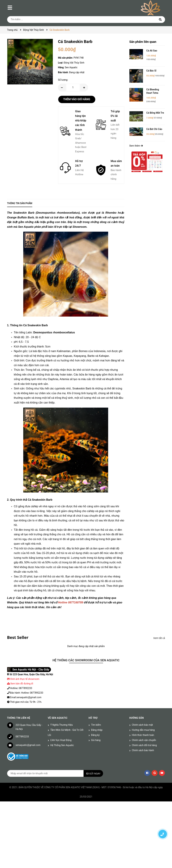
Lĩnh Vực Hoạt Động (61, 740)
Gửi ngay (95, 773)
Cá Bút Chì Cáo (154, 129)
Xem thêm (136, 146)
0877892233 (22, 737)
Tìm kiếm (96, 725)
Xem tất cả (159, 638)
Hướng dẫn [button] (137, 718)
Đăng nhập (97, 730)
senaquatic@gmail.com (28, 745)
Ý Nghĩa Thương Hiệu (62, 725)
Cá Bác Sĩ (151, 71)
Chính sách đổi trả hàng (144, 745)
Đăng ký (95, 735)
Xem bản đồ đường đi (20, 684)
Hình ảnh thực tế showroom (25, 679)
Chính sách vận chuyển (144, 740)
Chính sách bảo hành (143, 750)
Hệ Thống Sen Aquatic (62, 745)
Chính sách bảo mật (142, 725)
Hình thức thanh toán (143, 735)
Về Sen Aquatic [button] (58, 718)
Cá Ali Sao (152, 51)
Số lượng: (63, 80)
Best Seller (18, 637)
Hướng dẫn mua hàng (143, 730)
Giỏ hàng (96, 740)
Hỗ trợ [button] (93, 718)
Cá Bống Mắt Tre (155, 113)
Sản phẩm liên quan (143, 42)
